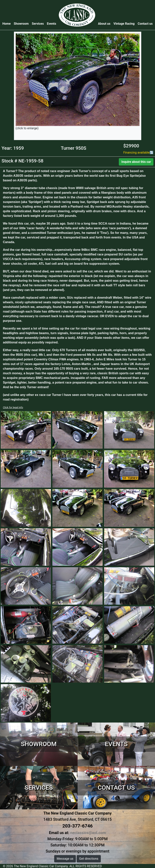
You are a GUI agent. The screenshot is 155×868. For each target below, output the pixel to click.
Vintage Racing (124, 24)
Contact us (145, 24)
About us (104, 24)
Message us (65, 859)
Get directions (89, 859)
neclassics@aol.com (88, 833)
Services (38, 24)
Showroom (21, 24)
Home (7, 23)
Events (51, 24)
